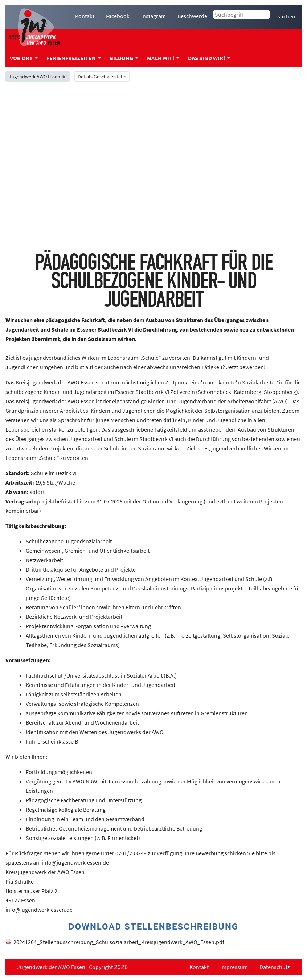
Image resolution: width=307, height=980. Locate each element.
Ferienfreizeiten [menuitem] (74, 58)
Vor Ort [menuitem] (24, 58)
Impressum (234, 967)
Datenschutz (275, 967)
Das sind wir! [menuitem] (209, 58)
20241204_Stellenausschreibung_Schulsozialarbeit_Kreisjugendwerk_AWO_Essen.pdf (119, 942)
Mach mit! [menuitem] (163, 58)
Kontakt (199, 967)
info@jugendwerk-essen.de (75, 862)
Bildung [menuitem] (124, 58)
